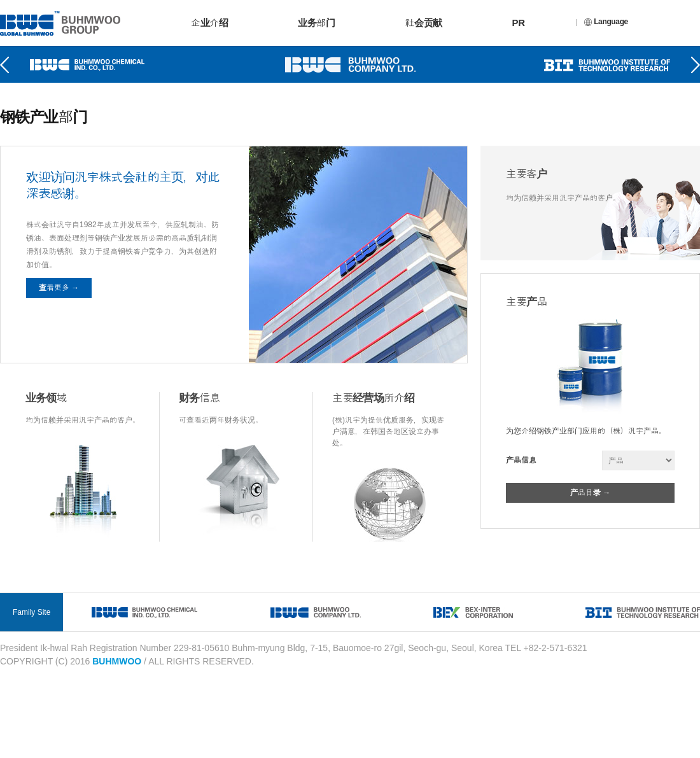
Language (606, 22)
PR (519, 23)
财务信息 (199, 398)
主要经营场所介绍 (373, 398)
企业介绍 (209, 23)
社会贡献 (423, 23)
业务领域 (46, 398)
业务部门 (316, 23)
